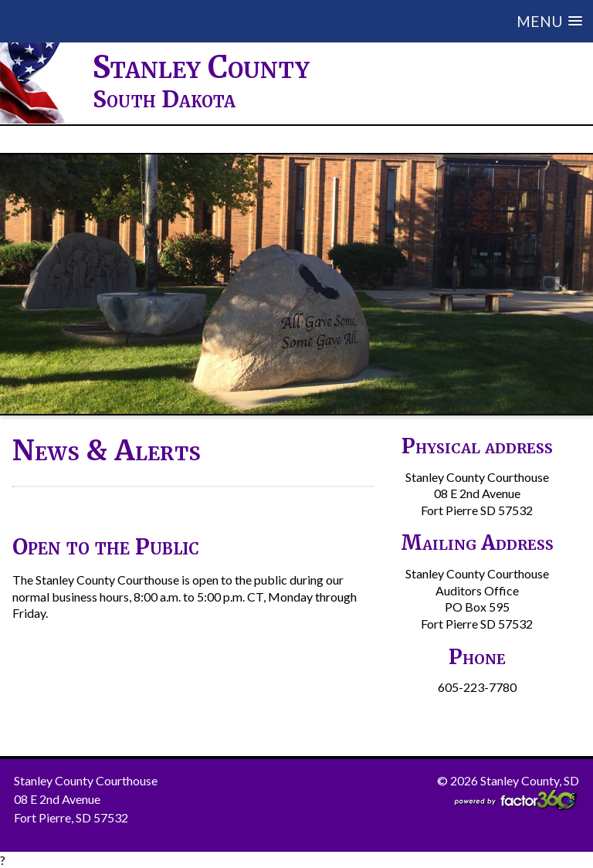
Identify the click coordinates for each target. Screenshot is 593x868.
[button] (361, 21)
